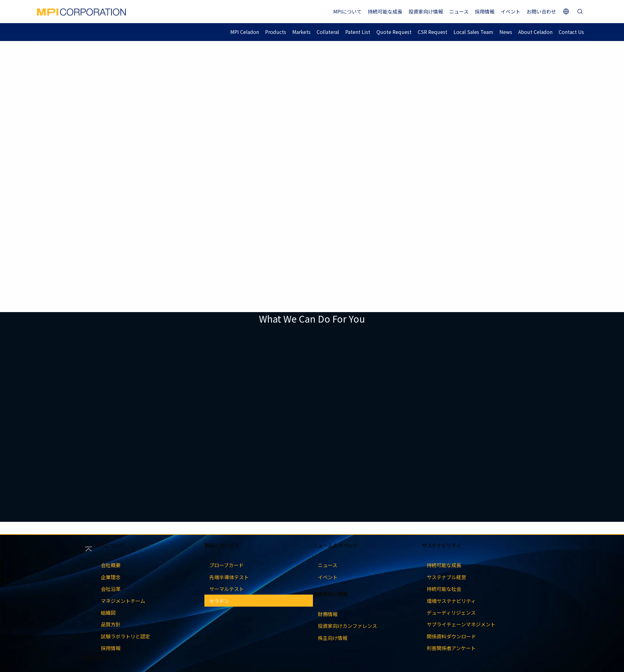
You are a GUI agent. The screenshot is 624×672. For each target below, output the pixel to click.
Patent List (358, 32)
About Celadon (535, 32)
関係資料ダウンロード (451, 636)
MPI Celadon (245, 32)
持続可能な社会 (444, 589)
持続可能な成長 (385, 11)
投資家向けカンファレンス (347, 626)
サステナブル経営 (446, 577)
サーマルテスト (227, 589)
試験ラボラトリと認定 (125, 636)
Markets (301, 32)
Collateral (328, 32)
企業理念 (111, 577)
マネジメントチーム (123, 601)
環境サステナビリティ (451, 601)
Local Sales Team (473, 32)
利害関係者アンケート (451, 648)
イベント (511, 11)
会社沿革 (111, 589)
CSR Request (433, 32)
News (506, 32)
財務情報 (328, 614)
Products (276, 32)
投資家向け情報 (426, 11)
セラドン (219, 601)
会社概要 (111, 565)
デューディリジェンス (451, 612)
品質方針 (111, 624)
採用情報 (485, 11)
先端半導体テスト (229, 577)
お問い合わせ (541, 11)
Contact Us (571, 32)
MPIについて (347, 11)
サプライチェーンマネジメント (461, 624)
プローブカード (226, 565)
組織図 (108, 612)
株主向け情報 (333, 638)
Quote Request (394, 32)
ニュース (459, 11)
